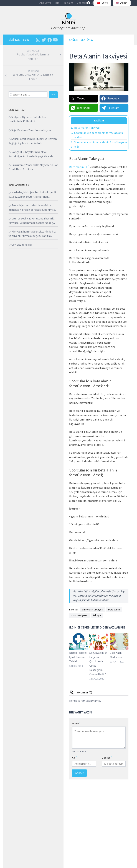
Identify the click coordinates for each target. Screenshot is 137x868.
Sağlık (74, 43)
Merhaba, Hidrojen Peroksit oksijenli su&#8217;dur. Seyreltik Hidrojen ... (32, 198)
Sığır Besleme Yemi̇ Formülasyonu (30, 134)
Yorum (76, 727)
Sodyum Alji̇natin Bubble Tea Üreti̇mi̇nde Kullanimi (27, 123)
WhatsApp (80, 111)
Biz (57, 5)
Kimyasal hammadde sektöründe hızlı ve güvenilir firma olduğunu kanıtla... (33, 237)
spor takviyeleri (80, 619)
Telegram (110, 111)
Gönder (79, 777)
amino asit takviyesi (93, 613)
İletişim (68, 5)
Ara (53, 98)
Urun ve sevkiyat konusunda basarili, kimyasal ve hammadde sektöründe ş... (32, 224)
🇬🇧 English (120, 5)
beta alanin (114, 613)
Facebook (110, 102)
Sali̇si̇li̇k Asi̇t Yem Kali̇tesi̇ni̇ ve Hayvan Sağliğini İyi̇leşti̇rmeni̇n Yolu (33, 145)
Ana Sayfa (45, 5)
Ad (74, 761)
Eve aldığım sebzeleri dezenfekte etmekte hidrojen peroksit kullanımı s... (32, 211)
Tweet (78, 102)
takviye (97, 619)
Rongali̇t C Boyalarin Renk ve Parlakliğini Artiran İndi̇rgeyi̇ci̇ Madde (31, 158)
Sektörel (87, 43)
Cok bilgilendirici (20, 248)
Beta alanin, (77, 171)
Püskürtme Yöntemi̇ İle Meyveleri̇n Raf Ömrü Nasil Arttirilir (33, 171)
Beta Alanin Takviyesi (85, 131)
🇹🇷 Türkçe (101, 5)
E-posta (107, 761)
